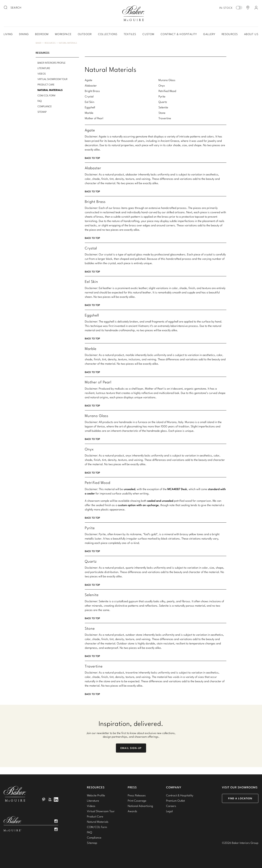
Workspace (63, 34)
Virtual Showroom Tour (52, 79)
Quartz (163, 102)
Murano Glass (167, 80)
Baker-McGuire (134, 13)
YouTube (50, 799)
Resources (230, 34)
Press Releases (137, 795)
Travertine (165, 118)
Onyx (162, 85)
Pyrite (162, 96)
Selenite (163, 107)
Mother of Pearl (94, 118)
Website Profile (96, 795)
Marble (89, 113)
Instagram (56, 821)
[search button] (6, 8)
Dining (24, 34)
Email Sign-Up (131, 748)
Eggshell (90, 107)
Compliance (45, 106)
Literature (44, 68)
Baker (38, 43)
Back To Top (92, 158)
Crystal (89, 96)
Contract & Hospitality (179, 34)
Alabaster (91, 85)
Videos (42, 74)
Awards (132, 811)
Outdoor (85, 34)
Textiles (130, 34)
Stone (162, 113)
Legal (169, 811)
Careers (171, 806)
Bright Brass (92, 91)
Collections (108, 34)
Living (8, 34)
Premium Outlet (175, 801)
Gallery (209, 34)
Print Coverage (137, 801)
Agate (89, 80)
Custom (148, 34)
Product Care (46, 85)
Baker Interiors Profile (52, 63)
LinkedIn (56, 799)
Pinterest (44, 799)
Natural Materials (68, 43)
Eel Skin (90, 102)
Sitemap (42, 112)
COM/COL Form (46, 95)
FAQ (40, 101)
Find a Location (240, 798)
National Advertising (140, 806)
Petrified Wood (167, 91)
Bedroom (42, 34)
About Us (251, 34)
